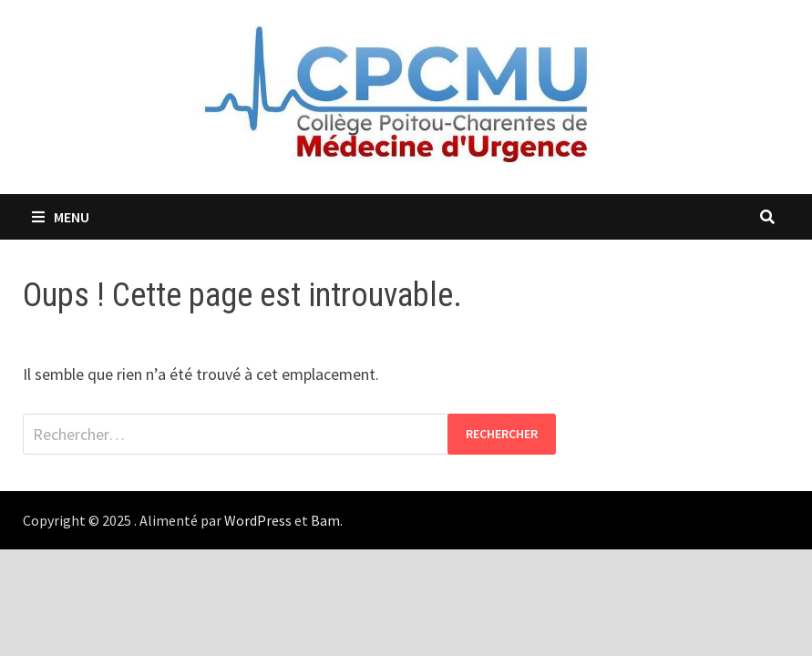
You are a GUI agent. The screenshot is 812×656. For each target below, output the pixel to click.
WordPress (258, 520)
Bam (325, 520)
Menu (61, 217)
